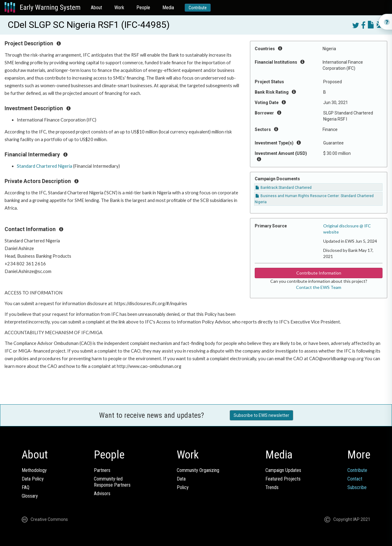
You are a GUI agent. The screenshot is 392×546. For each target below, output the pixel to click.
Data (181, 479)
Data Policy (33, 479)
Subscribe (357, 487)
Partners (102, 470)
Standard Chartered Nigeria (44, 166)
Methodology (34, 470)
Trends (272, 487)
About (96, 7)
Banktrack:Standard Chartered (284, 188)
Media (168, 7)
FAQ (26, 487)
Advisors (102, 494)
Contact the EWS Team (319, 287)
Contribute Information (319, 273)
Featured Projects (283, 479)
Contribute (198, 8)
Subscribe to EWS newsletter (261, 415)
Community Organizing (198, 470)
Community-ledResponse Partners (112, 482)
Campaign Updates (283, 470)
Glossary (30, 496)
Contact (355, 479)
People (143, 7)
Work (119, 7)
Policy (183, 487)
